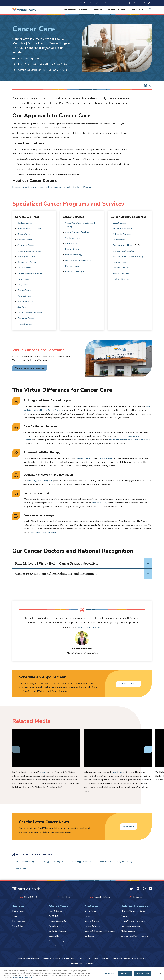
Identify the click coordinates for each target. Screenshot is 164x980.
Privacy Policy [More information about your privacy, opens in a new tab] (18, 978)
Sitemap (89, 965)
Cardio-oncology (73, 238)
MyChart (98, 3)
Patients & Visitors (117, 10)
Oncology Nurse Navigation (78, 260)
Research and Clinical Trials (132, 943)
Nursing (124, 918)
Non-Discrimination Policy (29, 960)
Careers (137, 3)
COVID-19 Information (58, 933)
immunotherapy (99, 503)
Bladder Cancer (25, 223)
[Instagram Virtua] (144, 891)
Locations (98, 10)
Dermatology (119, 240)
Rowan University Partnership (133, 923)
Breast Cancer (24, 234)
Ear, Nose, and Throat (123, 245)
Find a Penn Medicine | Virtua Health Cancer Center (40, 64)
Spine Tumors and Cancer (30, 313)
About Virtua (110, 3)
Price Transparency (56, 943)
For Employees (19, 923)
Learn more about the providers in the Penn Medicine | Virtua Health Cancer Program (53, 187)
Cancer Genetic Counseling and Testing (120, 862)
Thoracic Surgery (121, 273)
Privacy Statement (102, 960)
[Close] (160, 973)
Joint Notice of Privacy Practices (62, 948)
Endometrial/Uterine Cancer (31, 251)
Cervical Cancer (25, 240)
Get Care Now (138, 10)
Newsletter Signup (93, 928)
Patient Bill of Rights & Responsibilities (59, 960)
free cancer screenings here (43, 532)
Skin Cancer (23, 307)
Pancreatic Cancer (26, 296)
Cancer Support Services (77, 232)
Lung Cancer (23, 285)
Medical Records (55, 913)
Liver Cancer (23, 279)
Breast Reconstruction (123, 228)
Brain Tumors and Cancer (29, 228)
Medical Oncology (74, 255)
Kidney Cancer (24, 268)
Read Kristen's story (99, 627)
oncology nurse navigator (40, 480)
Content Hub (18, 928)
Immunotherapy (73, 249)
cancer (42, 772)
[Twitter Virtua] (131, 891)
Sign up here (128, 827)
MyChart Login (18, 913)
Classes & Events (92, 923)
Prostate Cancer (25, 301)
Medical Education (128, 933)
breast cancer (118, 772)
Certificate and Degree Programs (134, 938)
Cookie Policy (77, 965)
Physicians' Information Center (133, 913)
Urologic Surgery (121, 279)
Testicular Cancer (26, 318)
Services (84, 10)
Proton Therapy (73, 266)
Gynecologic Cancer (27, 262)
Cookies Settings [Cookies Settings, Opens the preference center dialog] (108, 974)
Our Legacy (89, 938)
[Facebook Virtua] (138, 891)
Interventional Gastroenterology (128, 257)
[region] (82, 974)
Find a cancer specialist (27, 59)
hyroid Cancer (25, 324)
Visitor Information (56, 928)
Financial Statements (57, 923)
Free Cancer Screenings (25, 862)
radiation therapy (84, 458)
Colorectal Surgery (122, 234)
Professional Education (130, 928)
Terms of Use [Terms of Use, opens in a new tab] (29, 978)
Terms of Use (85, 960)
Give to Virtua (124, 3)
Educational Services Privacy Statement (129, 960)
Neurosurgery (120, 262)
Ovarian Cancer (25, 290)
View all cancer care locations (30, 368)
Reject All (125, 974)
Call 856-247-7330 (129, 684)
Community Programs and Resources (100, 933)
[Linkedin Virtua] (150, 891)
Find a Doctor (70, 10)
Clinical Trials (72, 243)
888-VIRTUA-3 (86, 3)
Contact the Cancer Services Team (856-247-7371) (40, 70)
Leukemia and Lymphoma (30, 273)
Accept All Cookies (142, 974)
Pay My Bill (148, 3)
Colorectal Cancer (26, 245)
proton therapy (106, 458)
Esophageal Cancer (26, 257)
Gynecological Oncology (124, 251)
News (87, 918)
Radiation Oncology (74, 272)
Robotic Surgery (121, 268)
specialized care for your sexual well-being (129, 440)
